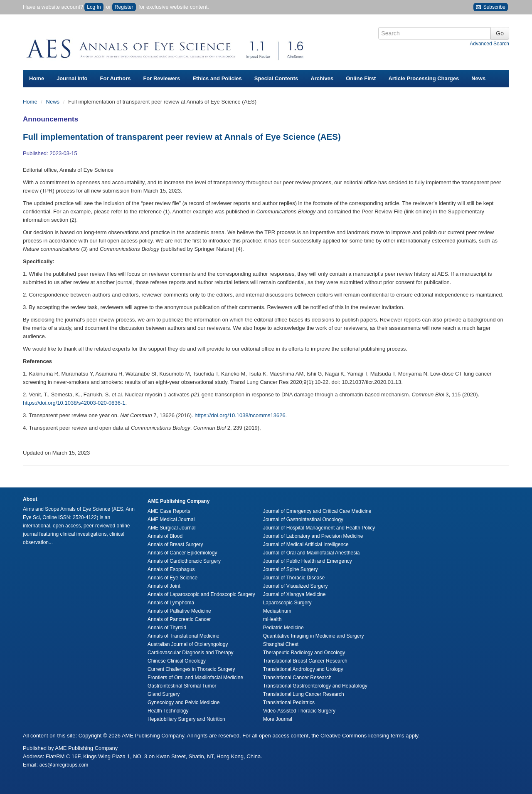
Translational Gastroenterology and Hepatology (315, 686)
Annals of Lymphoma (171, 603)
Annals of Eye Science (172, 578)
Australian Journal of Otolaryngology (188, 644)
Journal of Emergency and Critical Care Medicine (317, 511)
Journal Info (72, 78)
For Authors (116, 78)
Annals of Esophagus (171, 569)
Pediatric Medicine (283, 628)
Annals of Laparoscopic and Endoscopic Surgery (201, 594)
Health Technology (168, 711)
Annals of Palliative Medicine (179, 611)
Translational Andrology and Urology (303, 669)
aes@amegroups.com (64, 765)
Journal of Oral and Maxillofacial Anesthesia (312, 553)
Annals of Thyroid (167, 628)
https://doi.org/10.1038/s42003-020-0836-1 (74, 403)
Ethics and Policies (217, 78)
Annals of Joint (164, 586)
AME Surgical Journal (171, 528)
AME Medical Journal (171, 519)
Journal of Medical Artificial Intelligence (306, 544)
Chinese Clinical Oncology (177, 661)
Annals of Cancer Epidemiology (182, 553)
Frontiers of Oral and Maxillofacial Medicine (195, 678)
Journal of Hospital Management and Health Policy (319, 528)
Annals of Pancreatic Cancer (179, 619)
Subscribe (491, 7)
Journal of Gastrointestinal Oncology (303, 519)
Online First (361, 78)
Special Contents (276, 78)
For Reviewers (161, 78)
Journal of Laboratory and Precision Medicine (313, 536)
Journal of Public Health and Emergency (308, 561)
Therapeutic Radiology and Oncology (304, 653)
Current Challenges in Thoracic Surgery (191, 669)
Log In (94, 7)
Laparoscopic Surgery (287, 603)
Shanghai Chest (281, 644)
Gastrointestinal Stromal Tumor (182, 686)
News (478, 78)
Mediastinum (277, 611)
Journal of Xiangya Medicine (294, 594)
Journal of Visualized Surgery (296, 586)
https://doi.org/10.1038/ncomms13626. (241, 415)
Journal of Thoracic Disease (294, 578)
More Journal (278, 719)
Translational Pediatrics (289, 702)
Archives (322, 78)
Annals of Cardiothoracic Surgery (184, 561)
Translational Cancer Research (297, 678)
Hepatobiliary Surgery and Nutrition (186, 719)
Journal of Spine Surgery (291, 569)
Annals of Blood (165, 536)
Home (37, 78)
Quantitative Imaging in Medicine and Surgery (314, 636)
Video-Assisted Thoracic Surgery (299, 711)
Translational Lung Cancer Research (304, 694)
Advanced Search (489, 44)
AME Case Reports (169, 511)
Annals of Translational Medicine (183, 636)
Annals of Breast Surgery (175, 544)
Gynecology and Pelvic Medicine (183, 702)
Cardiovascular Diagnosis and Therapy (191, 653)
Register (124, 7)
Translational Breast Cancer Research (305, 661)
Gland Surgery (164, 694)
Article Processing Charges (424, 78)
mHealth (272, 619)
